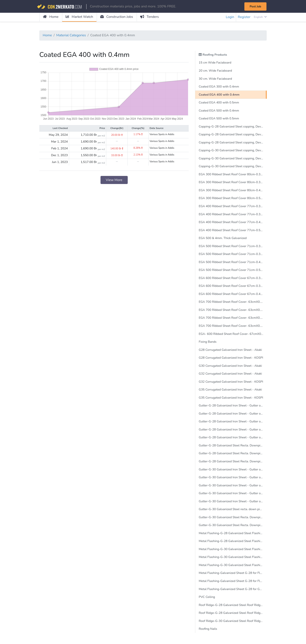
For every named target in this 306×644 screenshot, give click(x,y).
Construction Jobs (117, 17)
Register (244, 17)
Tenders (150, 17)
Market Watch (79, 17)
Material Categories (71, 35)
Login (230, 17)
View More (114, 180)
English (260, 17)
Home (51, 17)
